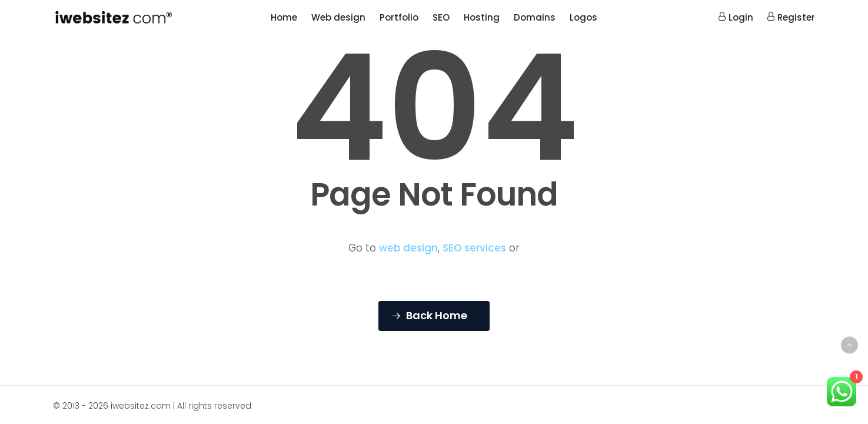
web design (408, 248)
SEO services (474, 248)
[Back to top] (849, 345)
